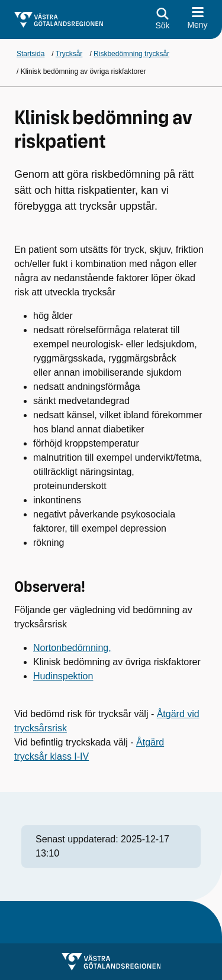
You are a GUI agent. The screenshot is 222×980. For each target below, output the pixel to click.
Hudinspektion (63, 676)
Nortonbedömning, (72, 648)
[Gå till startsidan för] (59, 20)
